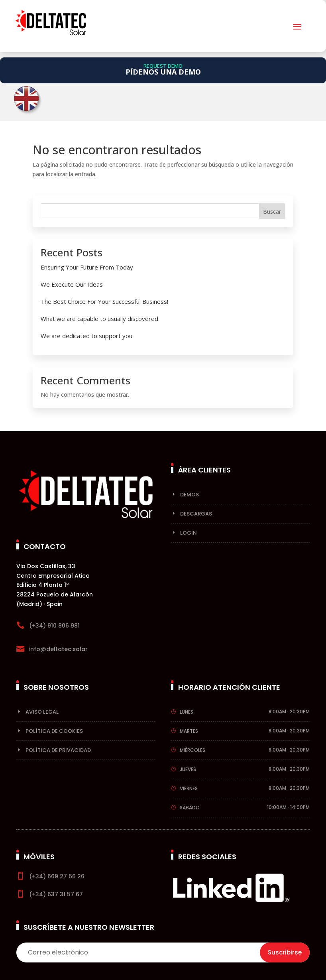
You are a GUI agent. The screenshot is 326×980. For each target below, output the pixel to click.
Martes (189, 731)
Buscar (272, 212)
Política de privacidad (58, 750)
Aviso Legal (42, 712)
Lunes (187, 712)
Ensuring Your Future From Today (87, 267)
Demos (190, 495)
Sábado (190, 808)
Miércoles (192, 750)
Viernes (189, 788)
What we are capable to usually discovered (99, 319)
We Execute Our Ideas (72, 284)
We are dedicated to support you (86, 336)
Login (189, 533)
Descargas (196, 514)
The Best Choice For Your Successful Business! (104, 301)
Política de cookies (54, 731)
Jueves (188, 769)
